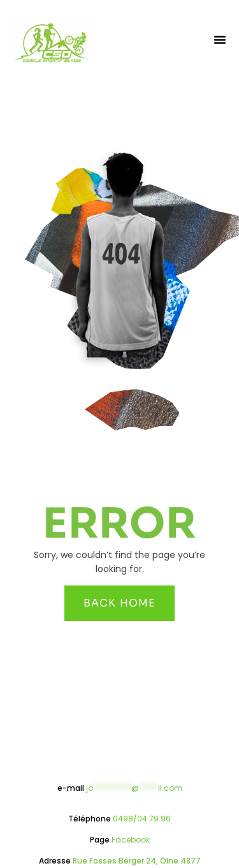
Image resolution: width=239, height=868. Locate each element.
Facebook (131, 840)
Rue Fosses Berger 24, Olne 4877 (137, 861)
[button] (220, 40)
